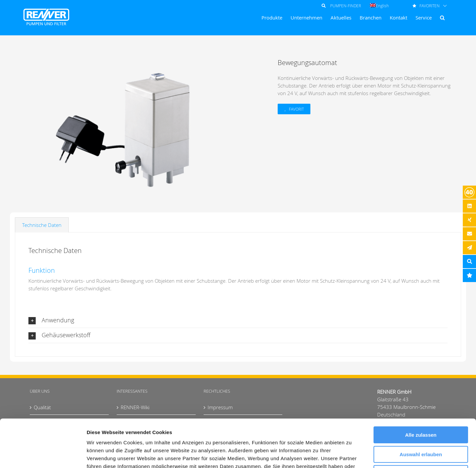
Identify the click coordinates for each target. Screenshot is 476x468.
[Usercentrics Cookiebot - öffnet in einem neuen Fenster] (43, 455)
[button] (442, 18)
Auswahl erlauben (421, 407)
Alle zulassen (421, 387)
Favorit (296, 109)
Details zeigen (352, 455)
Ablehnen (421, 426)
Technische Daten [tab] (42, 225)
